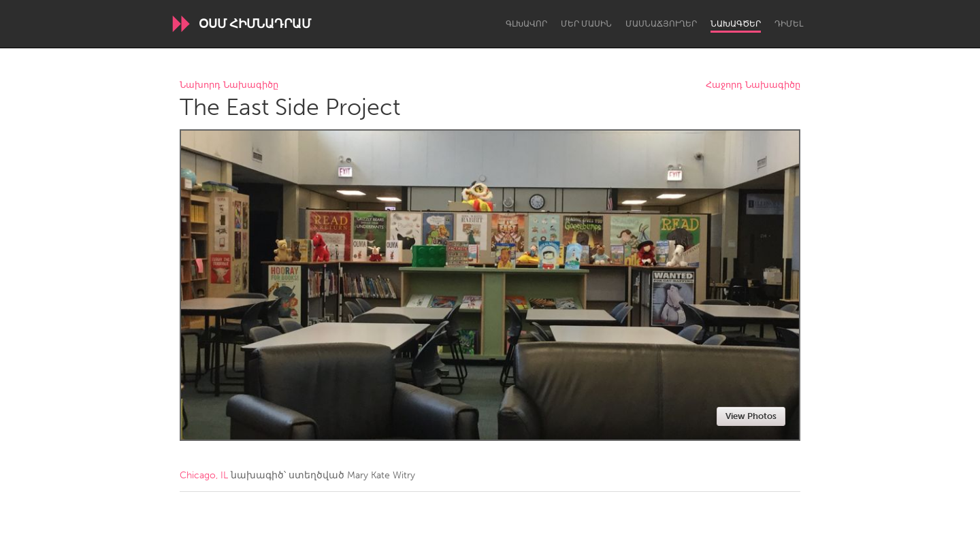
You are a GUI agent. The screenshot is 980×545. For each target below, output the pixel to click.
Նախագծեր (736, 24)
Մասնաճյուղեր (661, 24)
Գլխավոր (526, 24)
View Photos (751, 416)
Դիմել (789, 24)
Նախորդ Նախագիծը (229, 85)
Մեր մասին (586, 24)
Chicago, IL (204, 475)
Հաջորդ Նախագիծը (753, 85)
